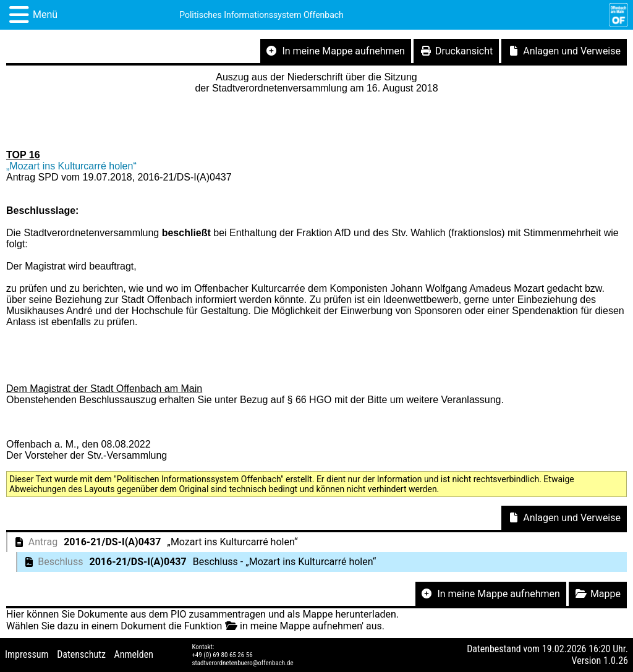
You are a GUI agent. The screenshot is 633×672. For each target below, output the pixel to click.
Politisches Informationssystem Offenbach (261, 15)
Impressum (27, 654)
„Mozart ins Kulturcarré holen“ (71, 166)
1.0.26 (616, 661)
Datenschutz (81, 654)
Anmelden (134, 654)
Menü (45, 15)
